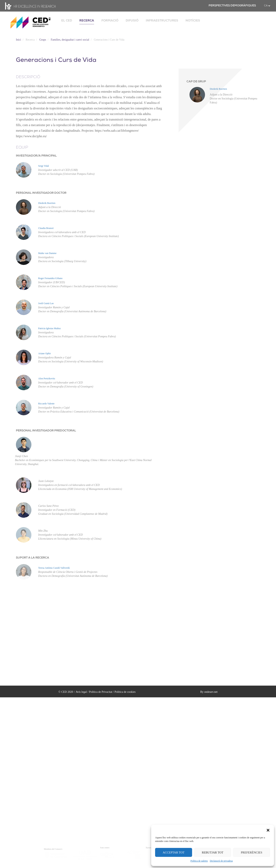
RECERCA (87, 20)
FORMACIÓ (110, 20)
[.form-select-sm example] (267, 6)
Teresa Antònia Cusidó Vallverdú (54, 568)
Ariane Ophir (45, 353)
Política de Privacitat (101, 692)
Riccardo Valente (46, 404)
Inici (18, 40)
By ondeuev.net (209, 692)
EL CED (67, 20)
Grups (43, 40)
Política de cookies (125, 692)
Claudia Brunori (46, 228)
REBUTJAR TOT (213, 852)
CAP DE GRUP (196, 82)
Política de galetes (199, 861)
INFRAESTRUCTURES (162, 20)
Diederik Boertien (47, 203)
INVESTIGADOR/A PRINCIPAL (36, 156)
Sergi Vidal (44, 166)
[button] (268, 830)
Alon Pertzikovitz (47, 379)
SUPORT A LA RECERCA (33, 558)
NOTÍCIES (193, 20)
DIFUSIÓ (132, 20)
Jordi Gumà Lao (46, 303)
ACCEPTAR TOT (174, 852)
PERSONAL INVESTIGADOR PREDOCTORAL (46, 431)
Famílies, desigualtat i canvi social (70, 40)
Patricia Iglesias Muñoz (49, 328)
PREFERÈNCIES (252, 852)
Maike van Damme (47, 253)
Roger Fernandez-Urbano (50, 278)
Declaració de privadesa (221, 861)
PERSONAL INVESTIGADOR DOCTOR (41, 193)
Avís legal (81, 692)
